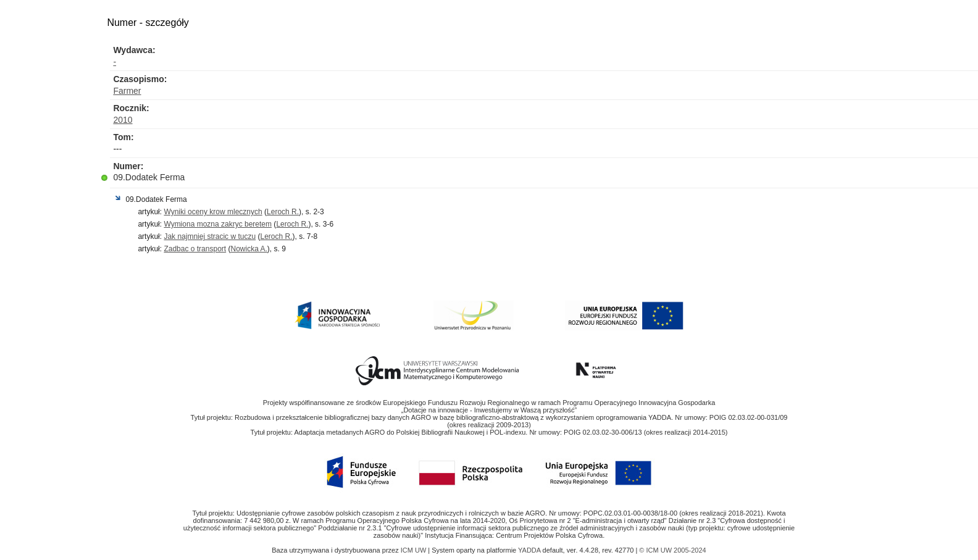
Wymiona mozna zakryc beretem (218, 224)
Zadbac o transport (195, 249)
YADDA (530, 550)
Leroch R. (283, 212)
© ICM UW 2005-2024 (672, 550)
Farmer (127, 91)
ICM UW (415, 550)
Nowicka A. (249, 249)
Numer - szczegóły (148, 23)
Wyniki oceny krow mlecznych (213, 212)
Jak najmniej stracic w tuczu (210, 236)
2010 (123, 120)
